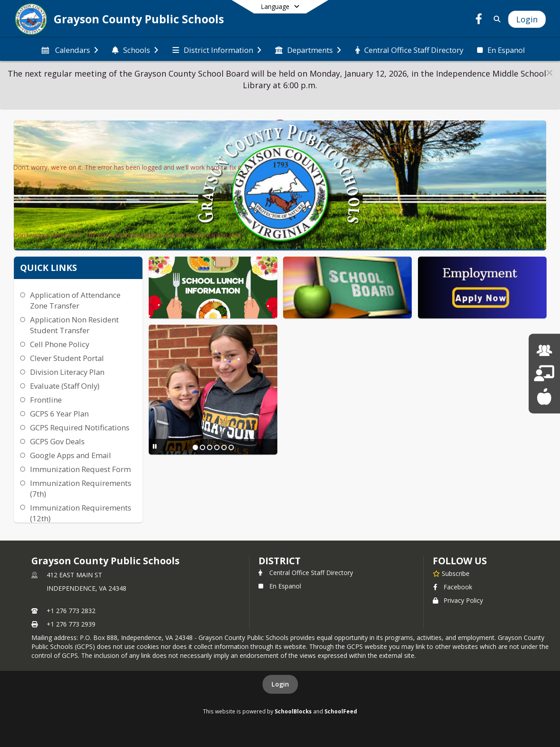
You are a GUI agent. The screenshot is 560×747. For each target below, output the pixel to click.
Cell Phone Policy (60, 344)
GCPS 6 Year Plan (59, 414)
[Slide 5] (224, 447)
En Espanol (280, 586)
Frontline (46, 400)
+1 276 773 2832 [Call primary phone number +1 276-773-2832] (71, 611)
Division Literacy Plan (67, 372)
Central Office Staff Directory (306, 573)
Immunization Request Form (80, 469)
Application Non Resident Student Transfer (74, 325)
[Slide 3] (210, 447)
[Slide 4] (217, 447)
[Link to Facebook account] (479, 20)
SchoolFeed (341, 711)
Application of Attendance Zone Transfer (75, 300)
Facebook (452, 587)
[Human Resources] (544, 350)
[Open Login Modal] (527, 19)
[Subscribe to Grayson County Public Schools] (451, 573)
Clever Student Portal (67, 358)
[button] (549, 73)
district (280, 561)
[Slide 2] (202, 447)
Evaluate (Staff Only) (65, 386)
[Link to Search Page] (495, 19)
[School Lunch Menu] (544, 397)
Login (280, 684)
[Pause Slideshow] (155, 446)
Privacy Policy (458, 600)
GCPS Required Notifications (80, 427)
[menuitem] (69, 49)
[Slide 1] (195, 447)
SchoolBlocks (293, 711)
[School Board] (544, 373)
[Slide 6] (231, 447)
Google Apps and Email (71, 455)
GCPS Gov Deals (57, 441)
